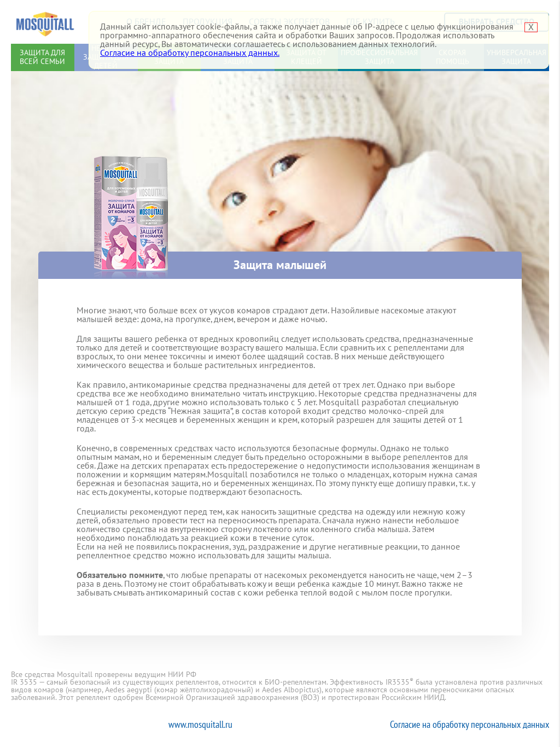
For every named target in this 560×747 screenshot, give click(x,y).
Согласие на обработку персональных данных (469, 724)
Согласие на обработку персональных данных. (190, 53)
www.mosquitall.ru (200, 724)
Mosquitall (45, 22)
